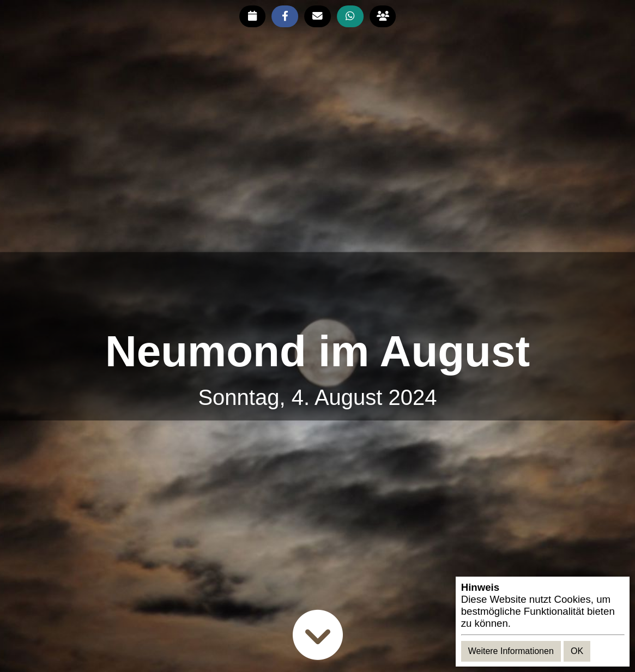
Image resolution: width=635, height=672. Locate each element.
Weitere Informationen (511, 651)
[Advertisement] (318, 290)
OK (577, 651)
